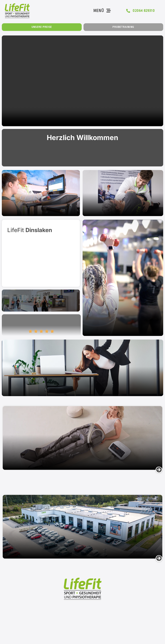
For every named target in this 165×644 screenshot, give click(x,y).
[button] (159, 470)
